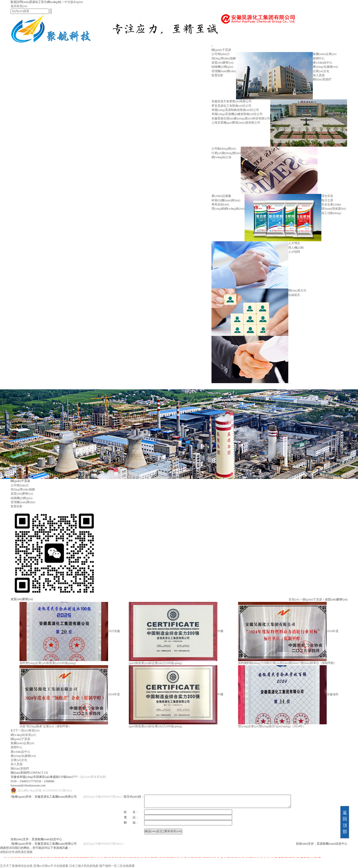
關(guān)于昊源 (221, 50)
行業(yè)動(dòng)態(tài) (226, 153)
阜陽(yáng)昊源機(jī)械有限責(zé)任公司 (237, 114)
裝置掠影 (217, 75)
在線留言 (294, 295)
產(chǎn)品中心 (323, 63)
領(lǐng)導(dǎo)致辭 (224, 58)
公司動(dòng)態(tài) (224, 149)
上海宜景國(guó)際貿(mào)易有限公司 (236, 123)
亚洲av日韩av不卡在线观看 (51, 866)
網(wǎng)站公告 (222, 157)
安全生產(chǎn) (331, 204)
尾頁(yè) (34, 730)
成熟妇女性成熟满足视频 (16, 852)
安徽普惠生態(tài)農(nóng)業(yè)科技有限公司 (241, 118)
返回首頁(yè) (19, 6)
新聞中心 (319, 58)
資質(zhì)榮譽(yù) (223, 63)
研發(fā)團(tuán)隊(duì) (226, 200)
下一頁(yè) (22, 730)
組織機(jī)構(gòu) (222, 67)
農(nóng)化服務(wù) (326, 67)
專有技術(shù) (221, 204)
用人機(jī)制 (296, 248)
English (78, 2)
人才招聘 (294, 252)
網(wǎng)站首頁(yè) (23, 735)
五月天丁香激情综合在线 (16, 866)
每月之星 (327, 200)
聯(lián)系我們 (322, 79)
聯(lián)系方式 (297, 290)
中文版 (69, 2)
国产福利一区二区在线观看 (117, 866)
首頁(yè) (294, 599)
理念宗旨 (327, 196)
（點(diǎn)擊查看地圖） (93, 777)
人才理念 (294, 243)
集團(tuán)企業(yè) (325, 54)
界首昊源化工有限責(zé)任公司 (232, 106)
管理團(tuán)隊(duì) (224, 71)
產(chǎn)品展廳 (221, 196)
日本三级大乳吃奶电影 (84, 866)
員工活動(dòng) (331, 213)
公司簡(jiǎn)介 (221, 54)
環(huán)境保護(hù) (334, 209)
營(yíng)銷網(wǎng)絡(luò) (228, 209)
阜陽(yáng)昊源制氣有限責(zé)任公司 (235, 110)
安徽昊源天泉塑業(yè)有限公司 (232, 101)
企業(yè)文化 (321, 71)
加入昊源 (319, 75)
